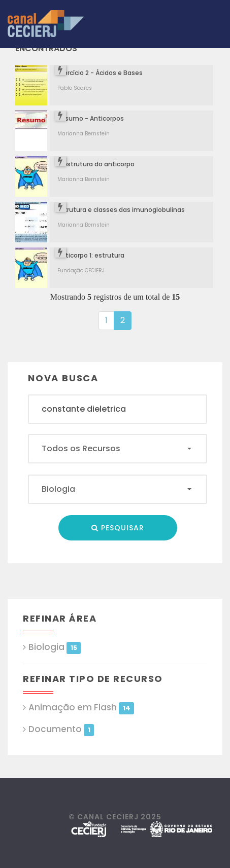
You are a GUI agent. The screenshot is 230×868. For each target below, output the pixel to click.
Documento (61, 729)
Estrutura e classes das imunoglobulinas (121, 210)
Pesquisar (118, 528)
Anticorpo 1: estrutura (91, 255)
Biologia (55, 647)
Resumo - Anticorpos (91, 118)
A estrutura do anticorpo (96, 164)
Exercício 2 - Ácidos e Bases (100, 73)
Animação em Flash (81, 708)
